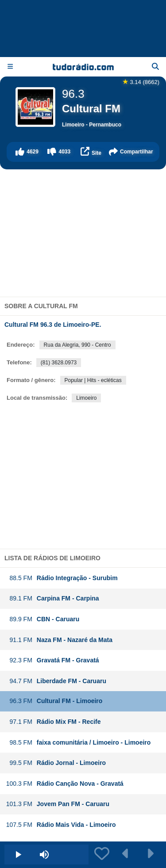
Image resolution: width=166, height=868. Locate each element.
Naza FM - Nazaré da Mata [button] (59, 640)
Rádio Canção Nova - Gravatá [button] (65, 784)
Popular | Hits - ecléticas (93, 380)
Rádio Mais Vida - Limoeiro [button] (61, 825)
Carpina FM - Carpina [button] (52, 598)
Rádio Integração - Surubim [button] (62, 578)
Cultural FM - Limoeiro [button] (54, 701)
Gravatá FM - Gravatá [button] (52, 660)
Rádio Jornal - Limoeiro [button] (56, 763)
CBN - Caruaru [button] (42, 619)
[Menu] (10, 67)
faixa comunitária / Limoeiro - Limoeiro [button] (78, 743)
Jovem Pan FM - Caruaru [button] (58, 804)
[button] (27, 152)
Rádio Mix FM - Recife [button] (53, 722)
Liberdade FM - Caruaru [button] (56, 681)
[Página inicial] (83, 67)
